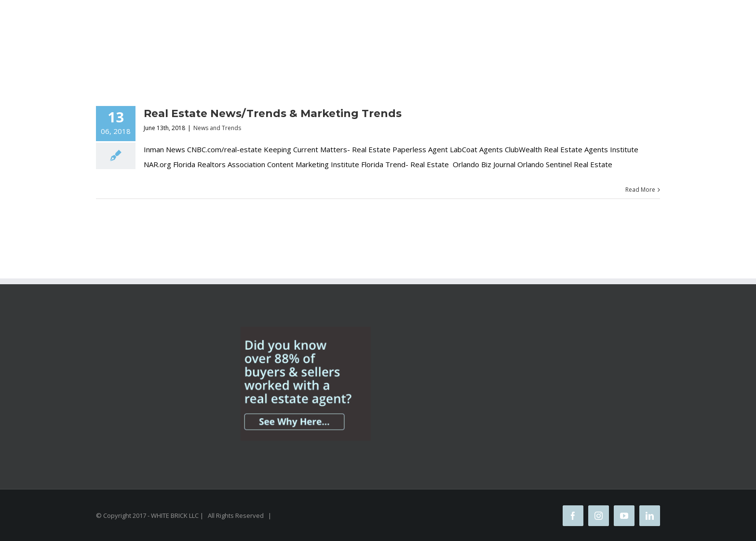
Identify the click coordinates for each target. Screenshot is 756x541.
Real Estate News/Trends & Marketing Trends (273, 113)
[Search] (426, 49)
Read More (640, 190)
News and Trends (217, 128)
